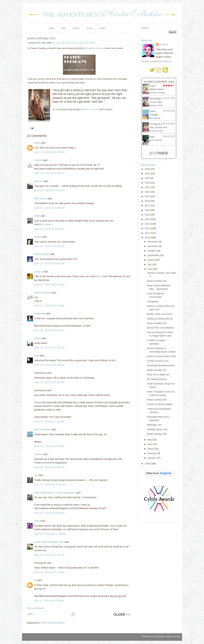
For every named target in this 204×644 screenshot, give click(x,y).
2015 (148, 215)
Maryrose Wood (157, 105)
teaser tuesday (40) (157, 400)
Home (52, 28)
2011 (148, 233)
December (153, 242)
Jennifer (38, 160)
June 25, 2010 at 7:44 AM (50, 572)
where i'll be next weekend (160, 328)
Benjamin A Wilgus (158, 93)
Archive (76, 28)
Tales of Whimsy (43, 293)
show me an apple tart (158, 375)
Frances (38, 454)
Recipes (89, 28)
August (151, 260)
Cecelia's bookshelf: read (159, 81)
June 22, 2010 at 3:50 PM (50, 173)
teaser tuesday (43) (157, 281)
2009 (148, 464)
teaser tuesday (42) (41, 38)
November (153, 246)
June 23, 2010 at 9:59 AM (50, 467)
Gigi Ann (39, 181)
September (153, 255)
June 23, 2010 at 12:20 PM (50, 484)
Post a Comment (35, 608)
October (152, 251)
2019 (148, 196)
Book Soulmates (43, 429)
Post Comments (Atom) (53, 623)
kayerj (37, 143)
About (63, 28)
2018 (148, 201)
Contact (103, 28)
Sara (37, 356)
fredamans (40, 314)
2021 (148, 187)
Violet (37, 521)
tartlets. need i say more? (160, 314)
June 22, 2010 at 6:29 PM (50, 330)
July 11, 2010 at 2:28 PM (49, 600)
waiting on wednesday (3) (160, 319)
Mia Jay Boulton (157, 131)
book (54, 43)
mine (100, 276)
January (152, 458)
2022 (148, 183)
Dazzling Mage (42, 254)
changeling (152, 301)
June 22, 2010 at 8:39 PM (50, 365)
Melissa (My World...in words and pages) (55, 493)
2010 (148, 238)
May (150, 440)
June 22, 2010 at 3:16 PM (50, 152)
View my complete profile (156, 61)
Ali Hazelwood (157, 140)
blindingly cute (154, 425)
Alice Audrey (41, 199)
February (152, 453)
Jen (36, 475)
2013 (148, 224)
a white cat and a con (158, 361)
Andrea (38, 237)
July (150, 264)
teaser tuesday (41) (157, 370)
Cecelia (164, 45)
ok (36, 580)
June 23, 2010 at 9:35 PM (50, 513)
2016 (148, 210)
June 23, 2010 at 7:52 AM (50, 422)
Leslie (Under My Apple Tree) (49, 542)
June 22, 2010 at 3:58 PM (50, 208)
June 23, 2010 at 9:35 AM (50, 446)
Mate (152, 137)
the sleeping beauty (157, 379)
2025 (148, 169)
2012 (148, 228)
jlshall (37, 216)
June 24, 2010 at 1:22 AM (50, 555)
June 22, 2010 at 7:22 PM (50, 347)
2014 (148, 219)
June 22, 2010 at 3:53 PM (50, 190)
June (150, 269)
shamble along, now (157, 429)
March (151, 449)
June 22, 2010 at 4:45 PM (50, 263)
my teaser (46, 224)
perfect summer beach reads (161, 356)
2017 (148, 206)
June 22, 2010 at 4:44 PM (50, 246)
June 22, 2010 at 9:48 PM (50, 382)
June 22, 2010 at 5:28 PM (50, 284)
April (150, 444)
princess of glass (77, 43)
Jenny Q (39, 272)
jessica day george (63, 43)
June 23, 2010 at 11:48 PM (50, 534)
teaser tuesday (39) (157, 434)
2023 (148, 178)
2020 (148, 192)
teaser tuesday (90, 43)
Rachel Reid (156, 118)
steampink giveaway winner (161, 365)
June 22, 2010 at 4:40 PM (50, 229)
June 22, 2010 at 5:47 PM (50, 306)
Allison (38, 338)
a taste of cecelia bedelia (159, 404)
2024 (148, 174)
